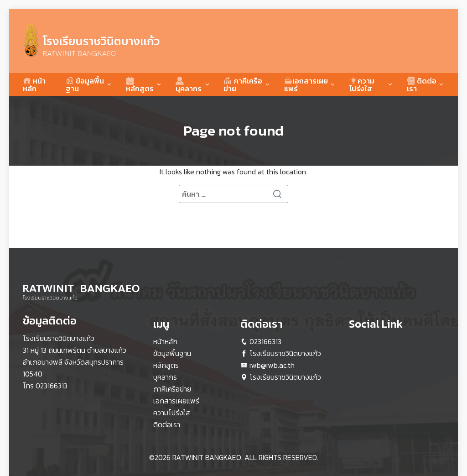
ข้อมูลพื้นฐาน (85, 84)
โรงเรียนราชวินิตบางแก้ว (285, 353)
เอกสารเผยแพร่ (306, 84)
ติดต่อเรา (422, 84)
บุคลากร (189, 84)
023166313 (52, 386)
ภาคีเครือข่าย (243, 84)
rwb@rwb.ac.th (272, 365)
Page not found (233, 131)
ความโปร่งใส (362, 84)
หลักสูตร (140, 84)
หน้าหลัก (34, 84)
